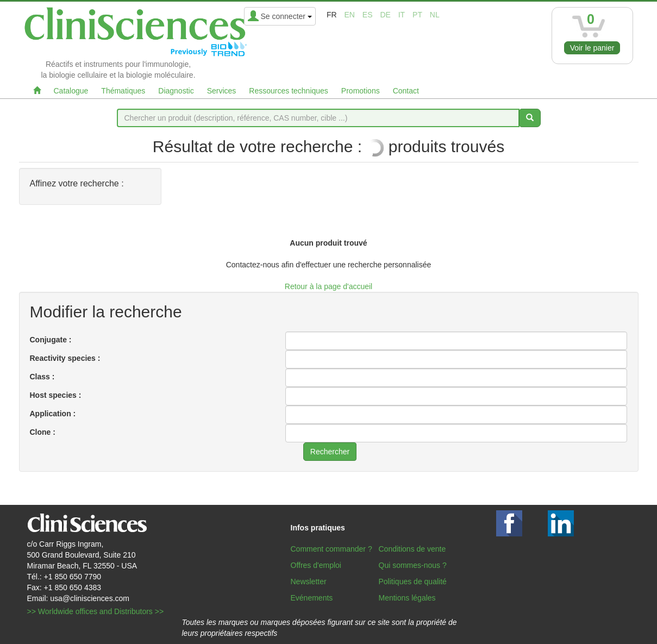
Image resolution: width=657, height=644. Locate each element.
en (349, 15)
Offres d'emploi (316, 565)
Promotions (361, 91)
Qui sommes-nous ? (413, 565)
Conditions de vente (412, 549)
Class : (42, 377)
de (385, 15)
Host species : (56, 395)
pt (417, 15)
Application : (53, 414)
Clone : (43, 432)
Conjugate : (51, 340)
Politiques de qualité (413, 582)
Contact (406, 91)
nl (435, 15)
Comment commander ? (331, 549)
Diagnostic (176, 91)
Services (222, 91)
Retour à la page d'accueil (328, 286)
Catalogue (71, 91)
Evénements (312, 598)
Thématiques (123, 91)
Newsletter (309, 582)
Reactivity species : (65, 358)
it (402, 15)
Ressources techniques (289, 91)
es (368, 15)
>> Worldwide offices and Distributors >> (96, 611)
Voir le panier (592, 48)
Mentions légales (407, 598)
